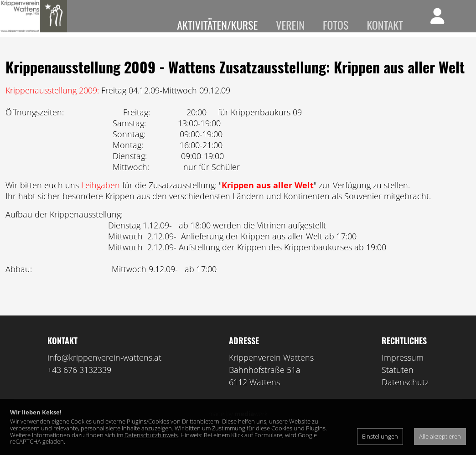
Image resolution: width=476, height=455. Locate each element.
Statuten (398, 383)
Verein (290, 25)
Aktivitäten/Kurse (217, 25)
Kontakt (385, 25)
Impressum (403, 371)
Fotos (336, 25)
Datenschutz (405, 395)
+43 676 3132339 (79, 383)
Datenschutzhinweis (151, 435)
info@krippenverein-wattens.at (104, 371)
